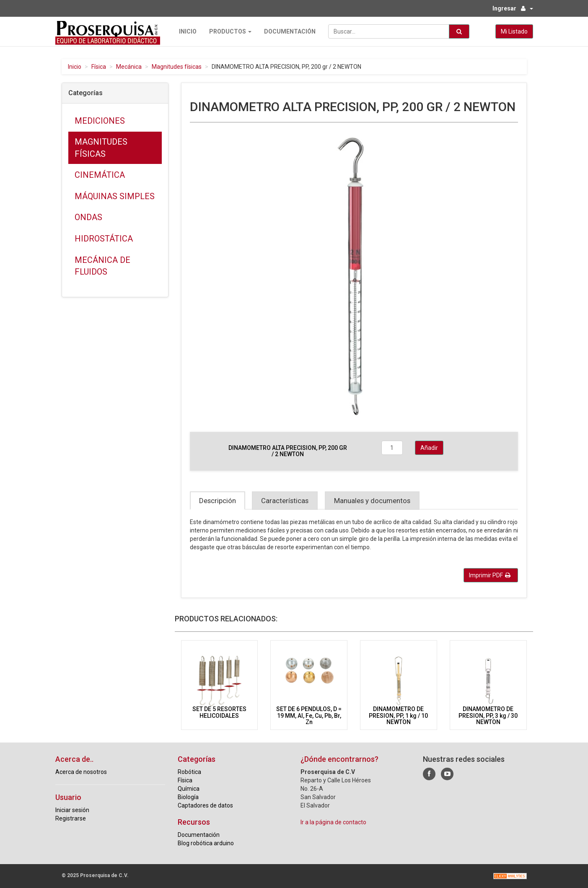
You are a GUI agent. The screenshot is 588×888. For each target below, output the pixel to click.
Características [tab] (285, 501)
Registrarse (71, 818)
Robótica (189, 772)
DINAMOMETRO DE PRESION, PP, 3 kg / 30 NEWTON (488, 715)
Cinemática (100, 175)
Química (189, 789)
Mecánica (129, 67)
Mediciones (100, 121)
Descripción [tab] (218, 501)
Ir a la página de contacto (333, 822)
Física (99, 67)
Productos (230, 31)
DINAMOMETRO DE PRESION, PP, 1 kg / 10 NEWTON (398, 715)
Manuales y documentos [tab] (372, 501)
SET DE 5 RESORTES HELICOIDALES (219, 712)
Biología (188, 797)
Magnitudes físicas (177, 67)
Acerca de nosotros (81, 772)
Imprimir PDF (490, 575)
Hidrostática (104, 239)
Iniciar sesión (72, 810)
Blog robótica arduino (206, 843)
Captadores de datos (205, 805)
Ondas (88, 217)
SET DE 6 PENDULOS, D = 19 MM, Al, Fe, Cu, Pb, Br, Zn (309, 715)
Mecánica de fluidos (102, 266)
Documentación (290, 31)
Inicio (188, 31)
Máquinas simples (115, 196)
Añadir (429, 448)
